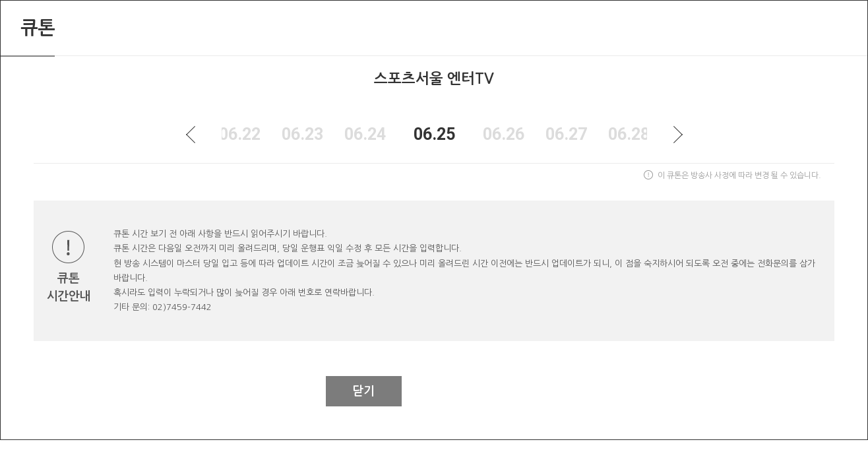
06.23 (302, 134)
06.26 (504, 134)
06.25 (434, 134)
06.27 (566, 134)
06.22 (240, 134)
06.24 (365, 134)
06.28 (629, 134)
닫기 (363, 391)
